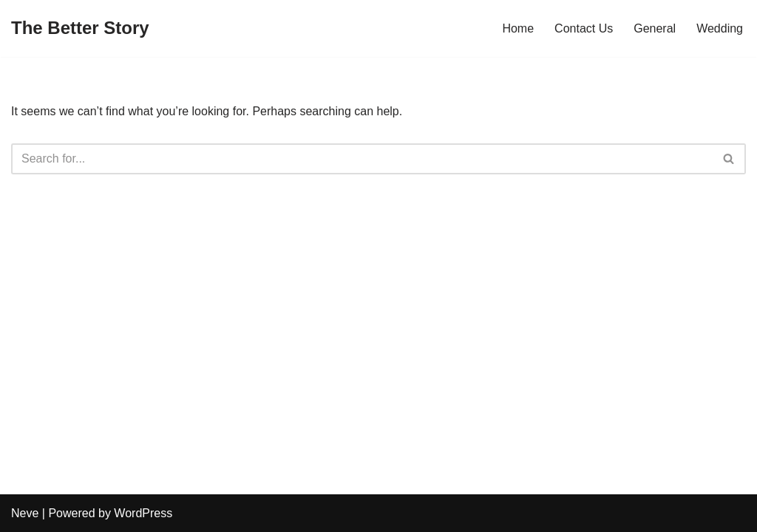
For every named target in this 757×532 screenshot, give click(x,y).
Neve (25, 513)
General (655, 28)
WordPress (143, 513)
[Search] (362, 159)
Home (518, 28)
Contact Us (584, 28)
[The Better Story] (80, 28)
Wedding (720, 28)
